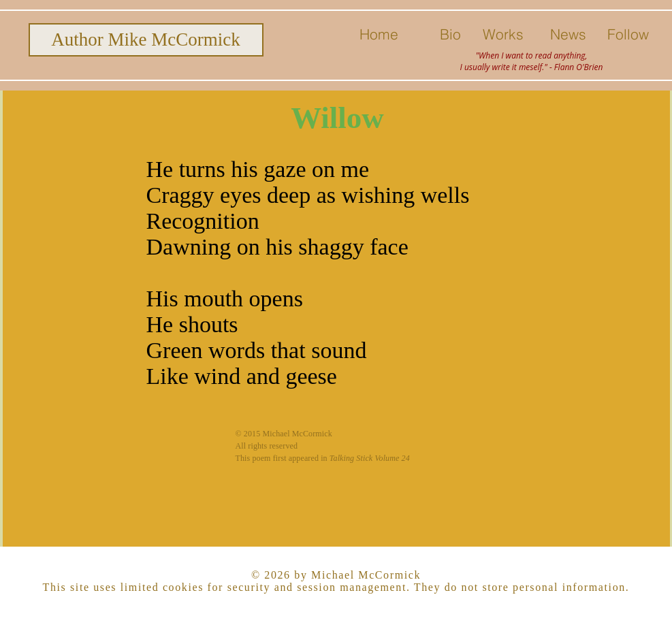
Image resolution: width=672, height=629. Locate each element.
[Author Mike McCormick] (146, 40)
